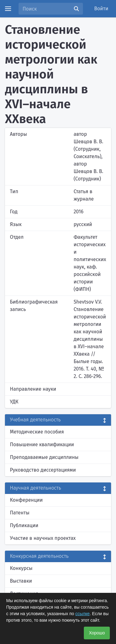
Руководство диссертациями (43, 470)
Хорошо (97, 633)
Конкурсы (21, 568)
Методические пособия (37, 432)
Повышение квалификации (42, 444)
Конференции (26, 500)
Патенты (20, 513)
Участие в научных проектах (43, 538)
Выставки (21, 581)
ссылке (82, 614)
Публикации (24, 525)
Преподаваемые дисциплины (44, 457)
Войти (101, 9)
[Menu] (8, 9)
